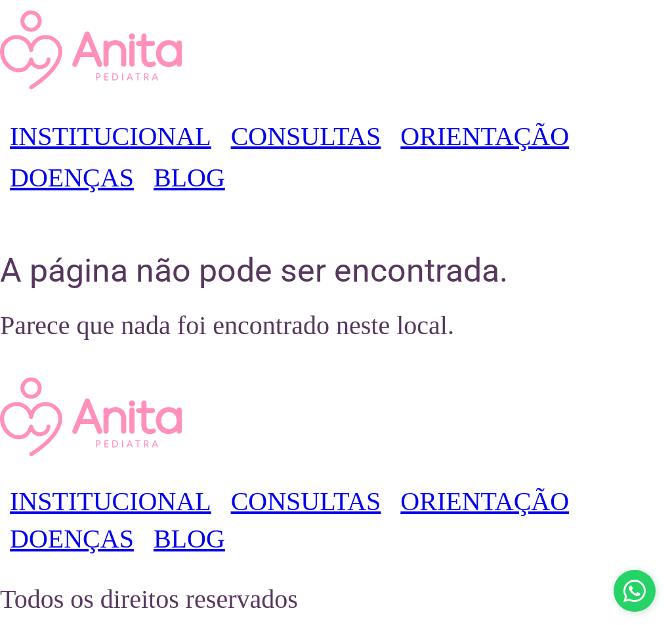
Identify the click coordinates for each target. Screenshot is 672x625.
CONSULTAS (306, 136)
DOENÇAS (72, 178)
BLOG (189, 178)
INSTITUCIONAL (111, 136)
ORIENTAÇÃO (485, 136)
